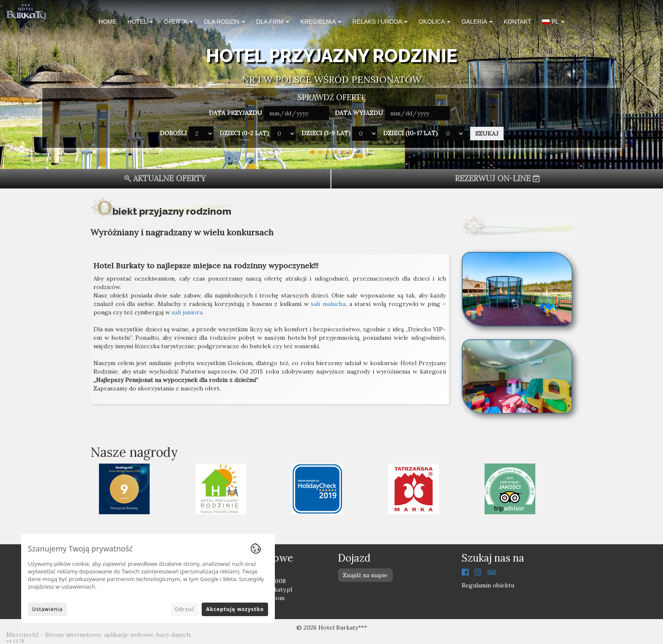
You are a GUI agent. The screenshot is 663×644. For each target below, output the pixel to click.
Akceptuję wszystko (235, 609)
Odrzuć (185, 609)
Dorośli (173, 133)
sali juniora (187, 312)
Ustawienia (47, 609)
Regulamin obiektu (488, 585)
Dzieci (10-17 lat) (410, 133)
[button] (553, 23)
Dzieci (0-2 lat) (244, 133)
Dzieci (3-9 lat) (326, 133)
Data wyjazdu (359, 113)
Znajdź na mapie (365, 575)
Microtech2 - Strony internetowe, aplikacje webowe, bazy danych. (99, 635)
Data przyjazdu (236, 113)
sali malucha (328, 304)
